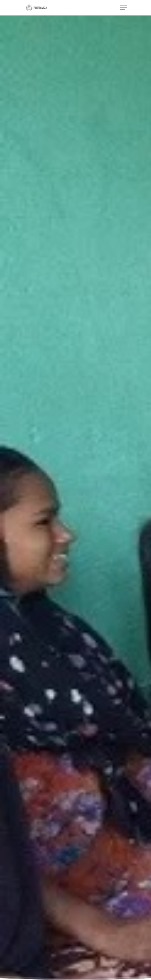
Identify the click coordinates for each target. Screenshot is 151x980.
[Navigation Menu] (123, 8)
